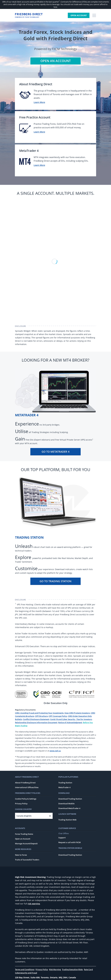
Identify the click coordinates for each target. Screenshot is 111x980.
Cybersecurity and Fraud (26, 973)
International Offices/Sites (27, 788)
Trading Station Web (67, 820)
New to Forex (21, 855)
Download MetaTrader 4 (69, 809)
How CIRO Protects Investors (77, 713)
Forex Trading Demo (24, 834)
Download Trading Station (70, 799)
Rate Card (88, 970)
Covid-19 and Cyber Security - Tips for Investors (71, 720)
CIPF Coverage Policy (58, 716)
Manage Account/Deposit (26, 844)
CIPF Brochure (41, 716)
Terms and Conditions (25, 970)
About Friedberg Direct (25, 783)
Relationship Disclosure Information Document (36, 723)
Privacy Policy (21, 804)
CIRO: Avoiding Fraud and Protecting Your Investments (39, 713)
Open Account (79, 15)
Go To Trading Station (55, 581)
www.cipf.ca (55, 751)
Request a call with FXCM (70, 843)
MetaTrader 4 (64, 788)
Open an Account (23, 839)
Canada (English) (24, 816)
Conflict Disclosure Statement (36, 720)
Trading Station (65, 783)
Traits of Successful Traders (27, 860)
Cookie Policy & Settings (26, 799)
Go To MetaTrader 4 (55, 452)
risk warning (34, 904)
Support (62, 838)
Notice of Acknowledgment (70, 723)
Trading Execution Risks (72, 970)
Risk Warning (55, 970)
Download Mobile (66, 804)
